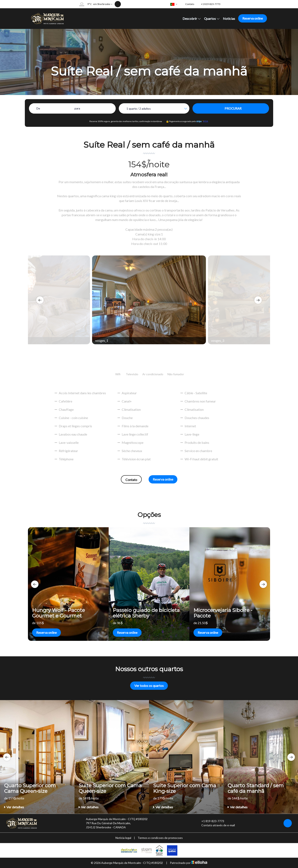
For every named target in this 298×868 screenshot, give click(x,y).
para (77, 108)
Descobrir (192, 18)
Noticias (229, 18)
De (38, 108)
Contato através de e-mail (216, 825)
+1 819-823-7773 (210, 821)
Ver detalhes (14, 807)
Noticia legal (123, 838)
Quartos (212, 18)
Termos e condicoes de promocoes (160, 838)
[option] (149, 300)
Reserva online (253, 18)
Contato (131, 480)
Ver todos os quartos (149, 686)
